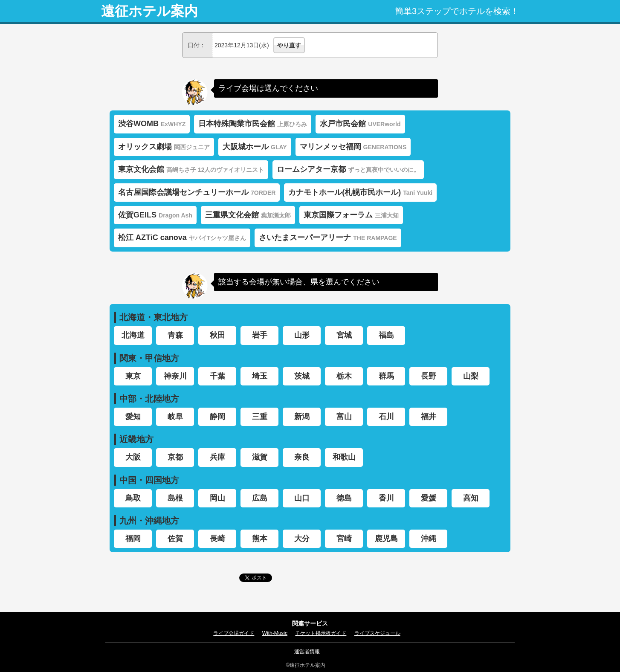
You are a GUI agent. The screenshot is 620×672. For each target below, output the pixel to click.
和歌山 (344, 457)
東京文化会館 (191, 169)
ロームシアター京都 (348, 169)
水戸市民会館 (360, 124)
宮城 (344, 335)
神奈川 (175, 376)
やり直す (289, 45)
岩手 (260, 335)
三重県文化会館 (248, 215)
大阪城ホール (255, 147)
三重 (260, 417)
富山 (344, 417)
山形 (302, 335)
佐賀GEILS (155, 215)
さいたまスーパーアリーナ (328, 238)
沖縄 (429, 539)
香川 (386, 498)
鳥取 (133, 498)
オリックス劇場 (164, 147)
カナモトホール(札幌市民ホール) (360, 192)
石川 (386, 417)
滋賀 (260, 457)
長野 (429, 376)
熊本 (260, 539)
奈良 (302, 457)
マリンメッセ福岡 (353, 147)
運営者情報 (307, 652)
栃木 (344, 376)
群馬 (386, 376)
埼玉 (260, 376)
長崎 (217, 539)
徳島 (344, 498)
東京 (133, 376)
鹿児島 (386, 539)
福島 (386, 335)
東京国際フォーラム (351, 215)
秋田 (217, 335)
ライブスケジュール (377, 633)
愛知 (133, 417)
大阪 (133, 457)
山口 (302, 498)
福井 (429, 417)
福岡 (133, 539)
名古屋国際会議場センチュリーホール (197, 192)
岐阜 (175, 417)
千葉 (217, 376)
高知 (471, 498)
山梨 (471, 376)
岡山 (217, 498)
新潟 (302, 417)
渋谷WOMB (152, 124)
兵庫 (217, 457)
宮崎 (344, 539)
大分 (302, 539)
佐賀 (175, 539)
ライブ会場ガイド (234, 633)
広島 (260, 498)
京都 (175, 457)
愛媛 (429, 498)
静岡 (217, 417)
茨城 (302, 376)
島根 (175, 498)
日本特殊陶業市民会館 (253, 124)
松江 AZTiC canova (182, 238)
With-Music (275, 633)
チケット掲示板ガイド (321, 633)
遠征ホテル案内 (149, 11)
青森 (175, 335)
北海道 (133, 335)
